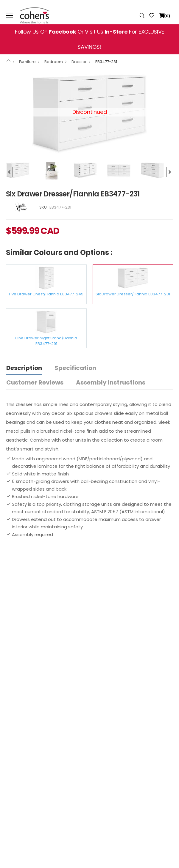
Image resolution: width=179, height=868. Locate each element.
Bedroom (54, 62)
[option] (23, 171)
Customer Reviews (35, 382)
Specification (75, 368)
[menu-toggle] (10, 15)
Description (24, 368)
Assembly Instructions (111, 382)
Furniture (27, 62)
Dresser (79, 62)
